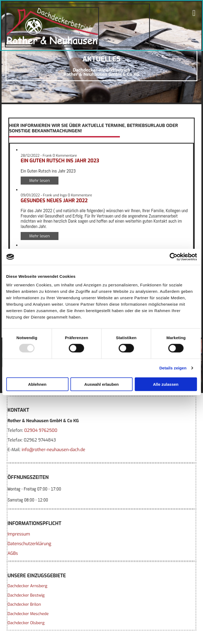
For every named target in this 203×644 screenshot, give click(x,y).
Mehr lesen (40, 181)
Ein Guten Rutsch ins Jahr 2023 (60, 161)
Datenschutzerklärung (29, 544)
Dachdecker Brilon (24, 604)
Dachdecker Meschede (28, 614)
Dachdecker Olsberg (26, 623)
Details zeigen (173, 368)
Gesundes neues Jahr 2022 (54, 201)
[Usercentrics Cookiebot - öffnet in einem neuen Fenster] (173, 257)
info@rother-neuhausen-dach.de (53, 450)
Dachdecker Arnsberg (27, 586)
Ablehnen (37, 384)
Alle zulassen (166, 384)
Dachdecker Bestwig (26, 595)
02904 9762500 (41, 430)
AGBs (13, 553)
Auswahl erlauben (101, 384)
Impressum (19, 534)
